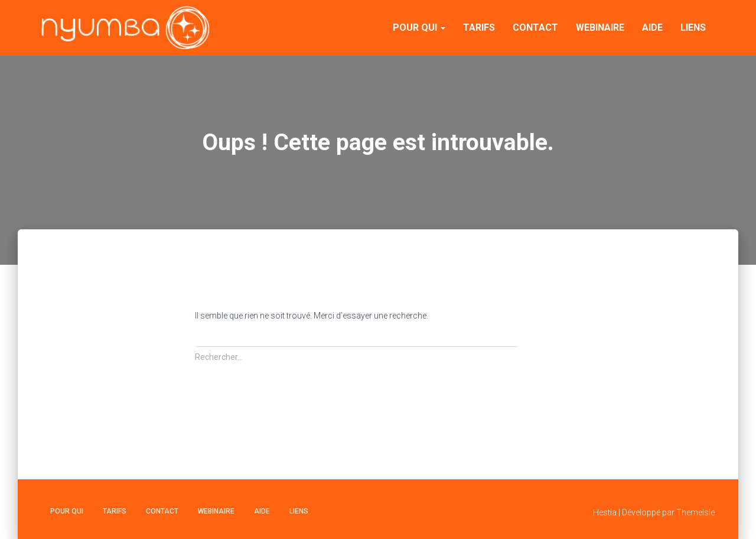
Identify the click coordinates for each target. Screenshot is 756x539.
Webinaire (600, 27)
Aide (652, 27)
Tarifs (479, 27)
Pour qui (419, 27)
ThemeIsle (695, 512)
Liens (693, 27)
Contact (535, 27)
